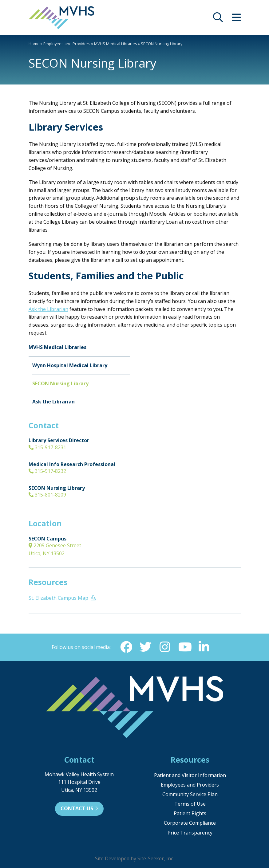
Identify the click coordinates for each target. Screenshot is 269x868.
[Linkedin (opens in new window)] (204, 647)
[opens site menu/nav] (236, 19)
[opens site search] (218, 19)
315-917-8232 (47, 471)
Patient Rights (190, 814)
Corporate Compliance (190, 823)
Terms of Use (190, 804)
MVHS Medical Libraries (116, 44)
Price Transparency (190, 833)
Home (34, 44)
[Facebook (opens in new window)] (126, 647)
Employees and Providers (67, 44)
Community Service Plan (190, 795)
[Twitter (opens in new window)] (145, 647)
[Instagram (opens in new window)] (165, 647)
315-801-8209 (47, 495)
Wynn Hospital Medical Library (70, 365)
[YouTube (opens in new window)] (185, 647)
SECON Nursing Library (60, 383)
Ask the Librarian (48, 309)
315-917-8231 (47, 447)
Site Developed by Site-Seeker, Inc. (134, 859)
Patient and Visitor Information (190, 776)
